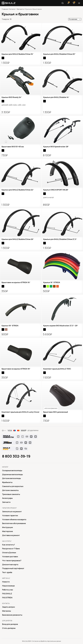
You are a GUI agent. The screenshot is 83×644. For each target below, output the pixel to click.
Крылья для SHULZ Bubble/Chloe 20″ (59, 54)
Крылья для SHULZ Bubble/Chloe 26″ (18, 239)
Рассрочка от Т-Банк (11, 549)
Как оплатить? (8, 545)
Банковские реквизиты (12, 615)
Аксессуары (7, 498)
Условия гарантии (10, 516)
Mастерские (8, 531)
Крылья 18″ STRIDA (10, 326)
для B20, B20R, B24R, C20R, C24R (14, 105)
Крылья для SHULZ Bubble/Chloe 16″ (18, 54)
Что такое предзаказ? (12, 561)
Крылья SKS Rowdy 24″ (12, 97)
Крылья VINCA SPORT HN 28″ (56, 190)
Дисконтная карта (10, 565)
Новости (6, 582)
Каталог (12, 9)
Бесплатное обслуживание (14, 523)
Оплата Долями (9, 553)
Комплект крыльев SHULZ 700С (57, 369)
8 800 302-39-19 (16, 456)
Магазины (7, 611)
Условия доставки (10, 557)
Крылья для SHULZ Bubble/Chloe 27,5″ (60, 239)
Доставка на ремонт (11, 535)
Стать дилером (9, 628)
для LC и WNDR (49, 197)
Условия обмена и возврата (14, 519)
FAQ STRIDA (7, 598)
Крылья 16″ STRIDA (52, 282)
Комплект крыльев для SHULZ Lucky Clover (21, 412)
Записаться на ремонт (12, 512)
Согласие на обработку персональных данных (46, 641)
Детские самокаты (10, 490)
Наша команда (8, 586)
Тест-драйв (7, 572)
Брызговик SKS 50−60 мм (13, 147)
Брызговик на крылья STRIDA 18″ (16, 369)
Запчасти (20, 9)
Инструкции (8, 527)
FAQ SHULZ (7, 594)
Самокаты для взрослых (13, 486)
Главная (5, 9)
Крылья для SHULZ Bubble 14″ (56, 97)
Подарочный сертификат (13, 568)
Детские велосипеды (12, 478)
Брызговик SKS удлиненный (56, 412)
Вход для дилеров (10, 624)
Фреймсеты (7, 482)
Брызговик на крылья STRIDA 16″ (16, 282)
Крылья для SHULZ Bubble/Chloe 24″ (18, 190)
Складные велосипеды (12, 470)
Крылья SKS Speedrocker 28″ (56, 147)
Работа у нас (8, 590)
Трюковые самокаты (11, 494)
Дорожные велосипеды (12, 474)
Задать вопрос (9, 607)
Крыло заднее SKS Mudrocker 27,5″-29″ (61, 326)
